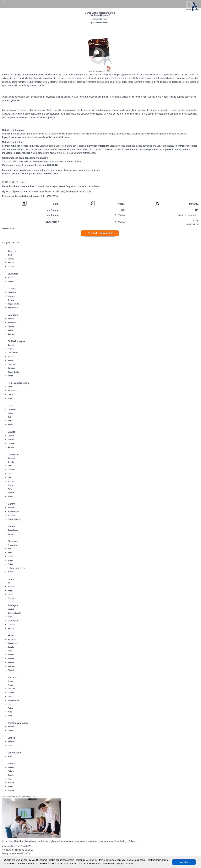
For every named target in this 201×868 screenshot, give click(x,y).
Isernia (10, 534)
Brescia (11, 462)
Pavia (10, 489)
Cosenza (11, 296)
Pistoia (10, 708)
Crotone (11, 300)
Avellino (11, 319)
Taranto (11, 598)
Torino (10, 564)
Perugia (11, 742)
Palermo (11, 659)
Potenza (11, 281)
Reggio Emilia (13, 372)
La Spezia (11, 443)
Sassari (11, 628)
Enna (10, 651)
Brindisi (11, 587)
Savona (11, 447)
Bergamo (11, 458)
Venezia (11, 783)
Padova (11, 771)
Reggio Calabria (14, 304)
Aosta (10, 756)
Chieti (10, 255)
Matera (10, 278)
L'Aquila (11, 259)
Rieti (9, 417)
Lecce (10, 594)
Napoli (10, 330)
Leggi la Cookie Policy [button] (124, 864)
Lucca (10, 697)
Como (10, 466)
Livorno (11, 693)
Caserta (11, 326)
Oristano (11, 625)
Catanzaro (12, 292)
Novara (11, 560)
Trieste (10, 394)
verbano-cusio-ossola (16, 568)
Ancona (11, 508)
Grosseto (11, 689)
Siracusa (11, 666)
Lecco (10, 474)
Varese (10, 497)
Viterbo (11, 425)
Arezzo (10, 681)
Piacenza (11, 364)
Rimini (10, 376)
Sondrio (11, 493)
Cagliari (11, 609)
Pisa (9, 704)
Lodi (9, 477)
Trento (10, 731)
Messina (11, 655)
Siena (10, 716)
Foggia (10, 591)
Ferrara (11, 349)
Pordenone (12, 391)
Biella (10, 553)
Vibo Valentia (13, 308)
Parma (10, 360)
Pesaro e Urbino (14, 519)
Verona (10, 787)
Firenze (11, 685)
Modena (11, 357)
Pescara (11, 263)
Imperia (11, 440)
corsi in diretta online (99, 19)
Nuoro (10, 617)
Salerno (11, 334)
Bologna (11, 345)
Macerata (11, 515)
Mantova (11, 481)
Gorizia (11, 387)
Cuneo (10, 557)
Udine (10, 398)
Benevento (12, 323)
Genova (11, 436)
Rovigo (11, 775)
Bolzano (11, 727)
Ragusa (11, 662)
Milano (10, 485)
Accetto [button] (184, 862)
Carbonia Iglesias (15, 613)
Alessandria (12, 545)
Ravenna (11, 368)
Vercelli (11, 572)
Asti (9, 549)
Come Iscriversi (8, 228)
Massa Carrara (13, 700)
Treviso (11, 779)
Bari (9, 583)
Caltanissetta (13, 643)
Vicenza (11, 790)
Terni (10, 745)
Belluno (11, 767)
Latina (10, 413)
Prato (10, 712)
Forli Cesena (13, 353)
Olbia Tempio (13, 621)
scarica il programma (97, 71)
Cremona (11, 470)
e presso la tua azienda (99, 23)
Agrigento (12, 639)
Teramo (11, 267)
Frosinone (12, 409)
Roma (10, 421)
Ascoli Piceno (13, 512)
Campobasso (13, 530)
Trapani (11, 670)
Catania (11, 647)
